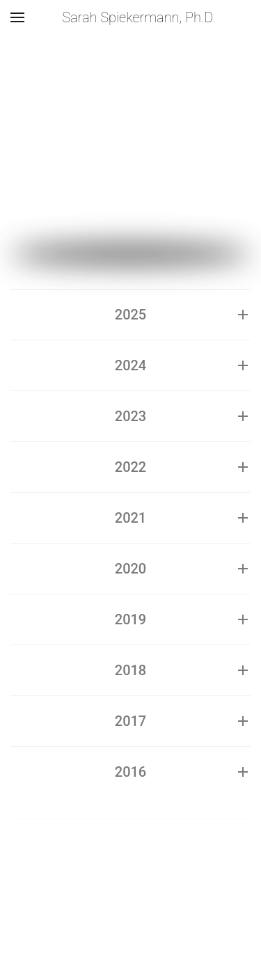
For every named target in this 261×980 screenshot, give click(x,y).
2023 (130, 416)
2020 (130, 569)
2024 (130, 365)
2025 (130, 315)
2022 (130, 467)
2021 (130, 518)
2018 (130, 670)
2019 (130, 619)
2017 (130, 721)
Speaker (57, 139)
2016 (130, 772)
